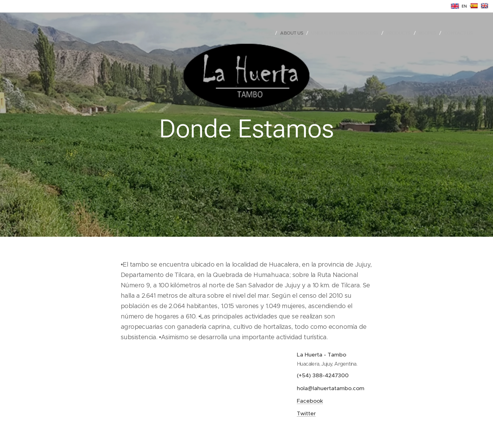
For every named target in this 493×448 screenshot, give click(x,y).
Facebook (310, 401)
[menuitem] (258, 33)
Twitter (306, 413)
